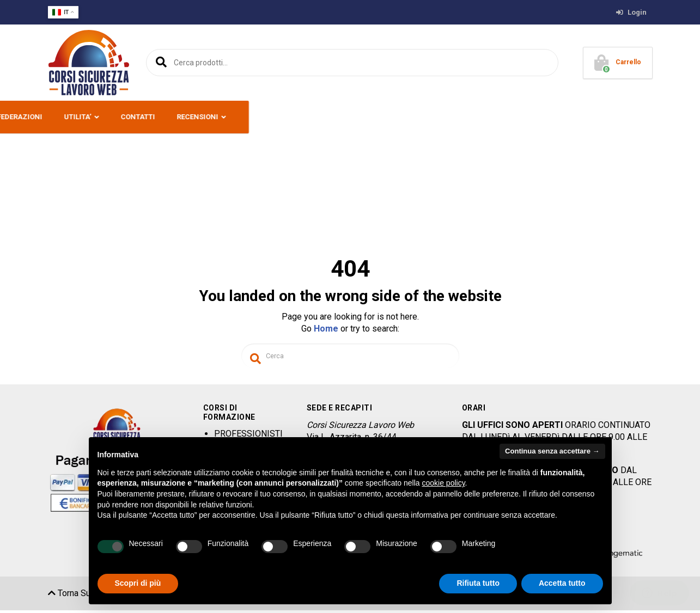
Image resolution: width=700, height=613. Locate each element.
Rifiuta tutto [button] (478, 583)
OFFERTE (263, 117)
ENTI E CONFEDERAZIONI (404, 117)
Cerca (160, 63)
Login (631, 12)
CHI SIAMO (99, 117)
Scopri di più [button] (138, 583)
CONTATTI (542, 117)
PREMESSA (158, 117)
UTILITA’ (482, 117)
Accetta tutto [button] (562, 583)
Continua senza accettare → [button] (552, 451)
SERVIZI (320, 117)
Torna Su (69, 596)
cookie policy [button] (443, 483)
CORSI (209, 117)
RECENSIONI (601, 117)
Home (326, 329)
